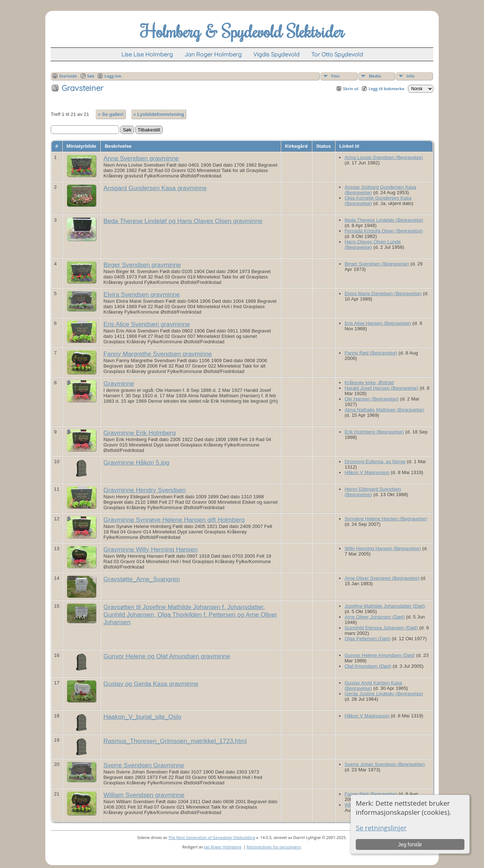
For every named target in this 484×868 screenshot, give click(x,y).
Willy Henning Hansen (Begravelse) (383, 548)
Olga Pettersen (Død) (368, 639)
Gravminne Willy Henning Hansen (150, 549)
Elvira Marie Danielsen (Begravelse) (383, 293)
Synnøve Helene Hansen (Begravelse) (386, 519)
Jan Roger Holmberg (223, 847)
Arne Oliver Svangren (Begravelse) (382, 578)
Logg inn (113, 76)
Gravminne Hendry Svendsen (144, 490)
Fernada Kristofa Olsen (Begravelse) (384, 231)
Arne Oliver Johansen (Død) (375, 617)
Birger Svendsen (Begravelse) (377, 264)
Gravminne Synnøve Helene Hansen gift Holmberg (174, 520)
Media (375, 76)
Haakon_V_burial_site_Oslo (142, 717)
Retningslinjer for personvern (274, 847)
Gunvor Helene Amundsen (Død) (380, 655)
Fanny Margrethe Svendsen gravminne (158, 354)
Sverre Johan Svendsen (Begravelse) (385, 764)
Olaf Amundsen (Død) (368, 666)
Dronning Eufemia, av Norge (375, 462)
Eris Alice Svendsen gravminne (147, 324)
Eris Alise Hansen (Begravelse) (378, 323)
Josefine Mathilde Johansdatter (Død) (385, 606)
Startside (68, 76)
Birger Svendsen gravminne (142, 265)
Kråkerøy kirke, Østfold (369, 383)
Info (410, 76)
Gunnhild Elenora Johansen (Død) (381, 628)
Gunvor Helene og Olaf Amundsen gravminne (167, 656)
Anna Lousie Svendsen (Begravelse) (384, 157)
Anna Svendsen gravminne (141, 158)
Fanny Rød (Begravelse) (371, 353)
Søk (91, 76)
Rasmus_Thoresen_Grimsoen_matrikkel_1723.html (175, 741)
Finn (335, 76)
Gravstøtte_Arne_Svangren (141, 579)
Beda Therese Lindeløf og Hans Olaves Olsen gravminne (183, 221)
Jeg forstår (410, 844)
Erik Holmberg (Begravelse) (374, 432)
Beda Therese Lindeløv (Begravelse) (384, 220)
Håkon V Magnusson (367, 472)
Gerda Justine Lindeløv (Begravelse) (384, 694)
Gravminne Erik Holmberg (139, 433)
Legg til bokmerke (386, 89)
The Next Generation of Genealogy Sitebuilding (212, 837)
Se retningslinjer (381, 828)
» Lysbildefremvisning (159, 114)
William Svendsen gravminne (144, 795)
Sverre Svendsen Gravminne (143, 765)
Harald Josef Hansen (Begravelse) (381, 388)
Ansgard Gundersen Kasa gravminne (155, 188)
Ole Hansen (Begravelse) (372, 399)
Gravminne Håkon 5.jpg (136, 462)
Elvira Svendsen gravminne (141, 294)
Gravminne (119, 383)
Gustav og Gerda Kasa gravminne (151, 684)
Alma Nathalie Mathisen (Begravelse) (384, 410)
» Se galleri (110, 114)
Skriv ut (351, 89)
